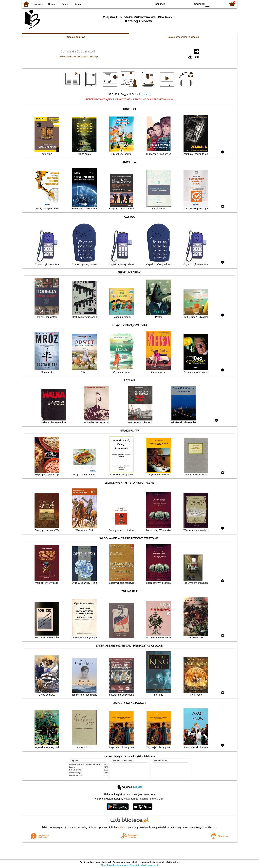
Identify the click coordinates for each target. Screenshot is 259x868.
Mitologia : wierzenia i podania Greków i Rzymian (87, 764)
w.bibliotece (114, 827)
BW (175, 4)
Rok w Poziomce (75, 770)
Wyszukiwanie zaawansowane (74, 57)
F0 (207, 4)
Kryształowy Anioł (76, 775)
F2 (221, 4)
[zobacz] (146, 94)
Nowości (38, 4)
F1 (213, 4)
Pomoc (65, 4)
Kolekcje (94, 57)
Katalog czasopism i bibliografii (183, 37)
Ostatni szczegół (75, 773)
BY (189, 4)
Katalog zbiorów (76, 37)
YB (182, 4)
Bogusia (72, 767)
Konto (78, 4)
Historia (52, 4)
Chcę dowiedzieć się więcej (114, 865)
